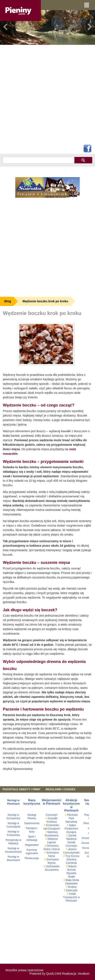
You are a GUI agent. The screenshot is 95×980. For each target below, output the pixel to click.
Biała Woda (72, 880)
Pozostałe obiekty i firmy (21, 789)
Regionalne (32, 845)
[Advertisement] (46, 94)
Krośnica (52, 822)
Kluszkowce (52, 835)
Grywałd (52, 818)
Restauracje (32, 858)
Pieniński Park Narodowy (71, 818)
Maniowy (52, 832)
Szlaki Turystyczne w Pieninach (71, 897)
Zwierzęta (72, 890)
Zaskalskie (71, 884)
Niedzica (52, 839)
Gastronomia (32, 823)
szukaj (83, 160)
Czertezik (71, 863)
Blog (8, 301)
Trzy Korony (72, 856)
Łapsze (52, 842)
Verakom (84, 974)
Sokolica (71, 860)
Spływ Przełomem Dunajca (71, 829)
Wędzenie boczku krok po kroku (45, 301)
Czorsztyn (52, 815)
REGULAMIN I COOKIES (60, 789)
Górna (56, 849)
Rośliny (72, 887)
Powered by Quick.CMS (45, 974)
